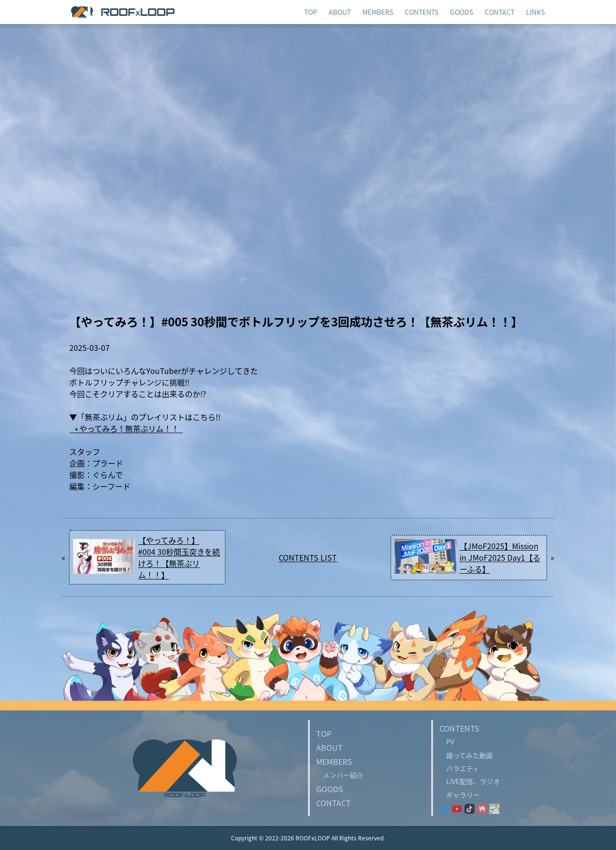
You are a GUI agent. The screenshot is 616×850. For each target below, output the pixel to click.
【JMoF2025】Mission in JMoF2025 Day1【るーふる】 (500, 557)
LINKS (535, 12)
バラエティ (459, 768)
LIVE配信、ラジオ (470, 781)
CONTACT (334, 803)
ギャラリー (460, 795)
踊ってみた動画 (466, 755)
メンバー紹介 (340, 775)
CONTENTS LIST (308, 557)
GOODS (330, 789)
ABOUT (329, 747)
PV (447, 742)
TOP (324, 734)
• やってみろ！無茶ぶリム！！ (126, 428)
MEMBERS (378, 12)
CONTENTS (422, 12)
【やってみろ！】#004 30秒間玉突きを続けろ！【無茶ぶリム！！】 (179, 557)
